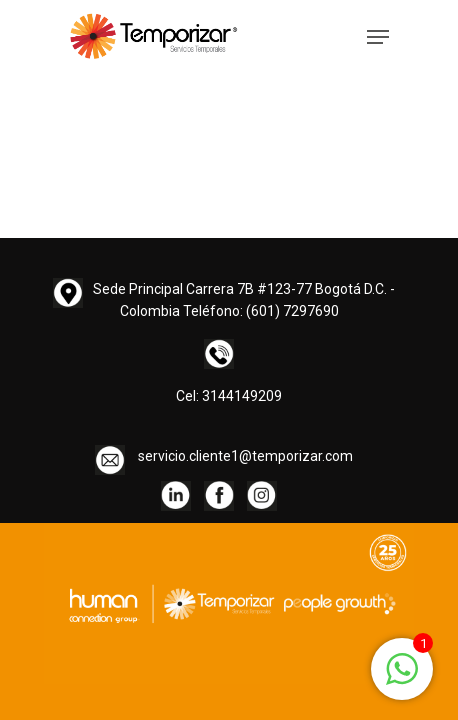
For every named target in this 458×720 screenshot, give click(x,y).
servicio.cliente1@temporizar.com (245, 456)
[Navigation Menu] (378, 37)
